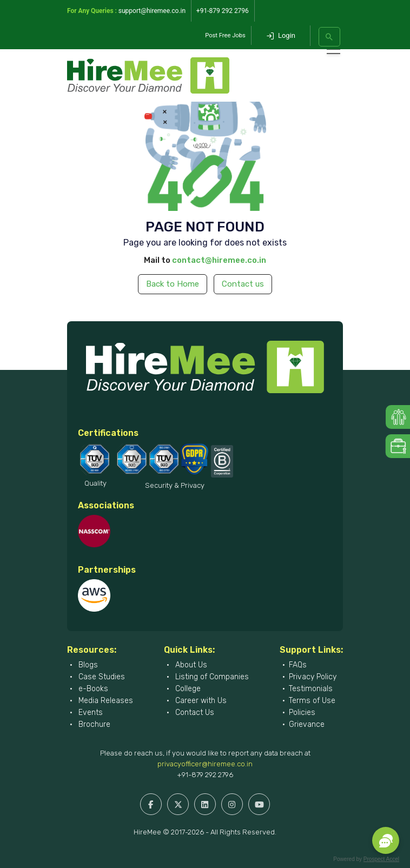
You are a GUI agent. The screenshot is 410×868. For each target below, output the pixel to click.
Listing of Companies (211, 677)
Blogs (87, 665)
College (187, 689)
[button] (386, 840)
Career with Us (200, 701)
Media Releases (105, 701)
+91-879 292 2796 (205, 775)
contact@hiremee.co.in (219, 260)
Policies (302, 713)
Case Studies (101, 677)
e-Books (92, 689)
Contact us (243, 284)
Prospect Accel (381, 859)
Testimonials (311, 689)
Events (90, 713)
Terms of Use (312, 701)
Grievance (307, 724)
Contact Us (194, 713)
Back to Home (173, 284)
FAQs (298, 665)
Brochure (93, 724)
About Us (190, 665)
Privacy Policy (313, 677)
